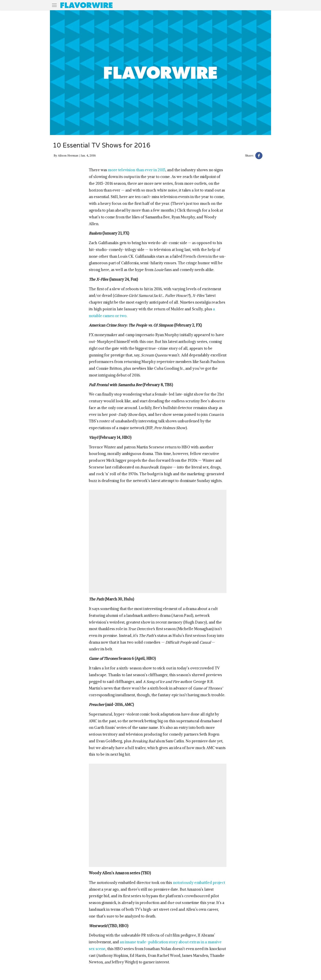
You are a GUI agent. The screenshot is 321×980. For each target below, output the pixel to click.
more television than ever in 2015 (137, 170)
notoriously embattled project (199, 883)
